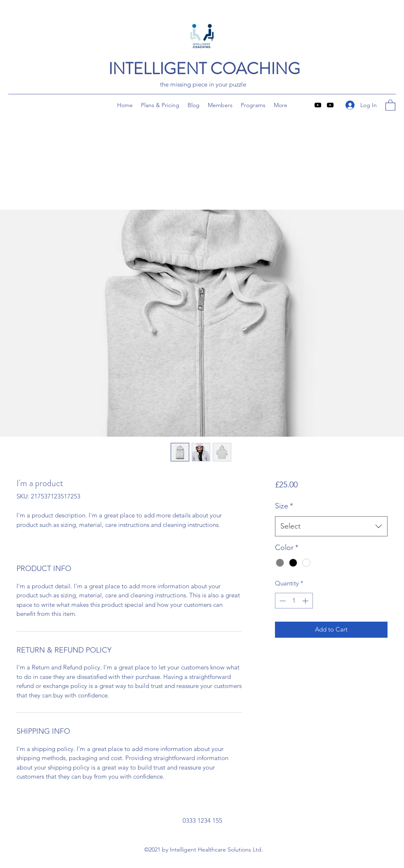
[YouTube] (318, 105)
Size (284, 506)
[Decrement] (282, 601)
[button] (390, 105)
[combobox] (331, 526)
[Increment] (306, 601)
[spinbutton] (294, 601)
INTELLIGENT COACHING (204, 69)
